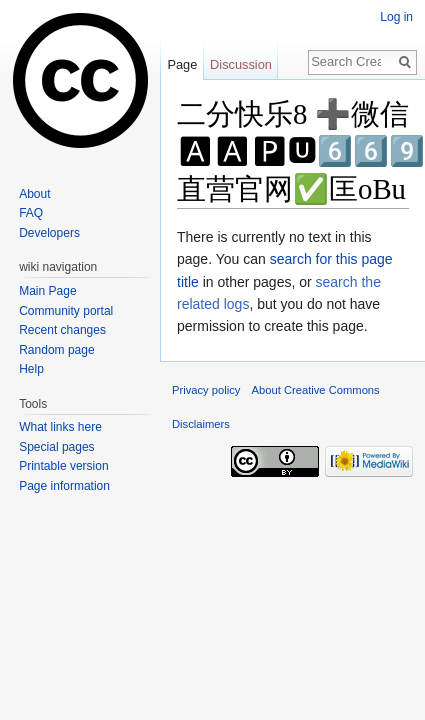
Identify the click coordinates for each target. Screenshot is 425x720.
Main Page (47, 291)
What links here (60, 427)
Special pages (56, 447)
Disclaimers (201, 424)
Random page (56, 350)
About (34, 194)
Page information (64, 486)
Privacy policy (206, 390)
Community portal (66, 311)
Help (31, 369)
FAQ (31, 213)
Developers (49, 233)
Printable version (63, 466)
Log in (396, 17)
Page (182, 64)
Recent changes (62, 330)
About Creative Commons (316, 390)
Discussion (241, 64)
